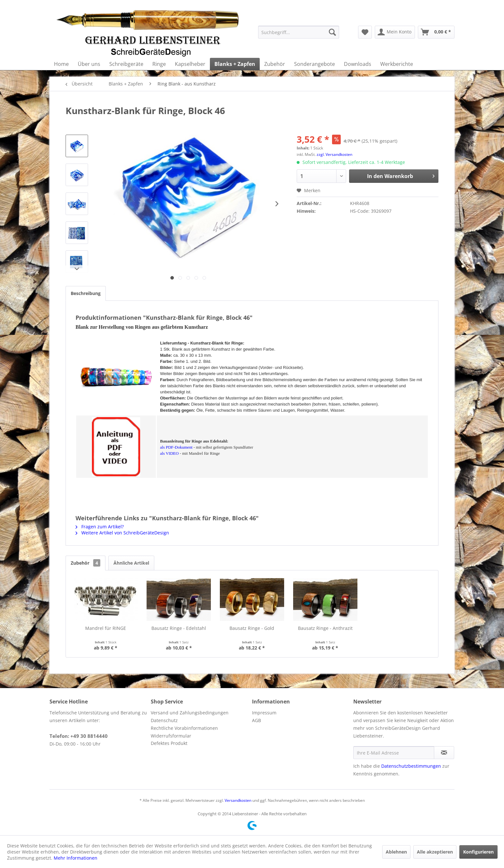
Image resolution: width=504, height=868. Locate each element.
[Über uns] (89, 64)
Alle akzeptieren (435, 852)
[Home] (61, 64)
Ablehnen (396, 852)
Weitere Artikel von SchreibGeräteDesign (122, 533)
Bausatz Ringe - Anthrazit (325, 628)
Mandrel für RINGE (106, 628)
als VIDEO (169, 453)
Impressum (264, 713)
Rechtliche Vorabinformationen (184, 728)
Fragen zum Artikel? (100, 527)
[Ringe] (159, 64)
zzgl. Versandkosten (334, 154)
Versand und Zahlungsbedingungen (190, 713)
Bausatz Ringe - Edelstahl (179, 628)
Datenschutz (164, 720)
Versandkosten (238, 800)
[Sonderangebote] (315, 64)
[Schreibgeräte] (126, 64)
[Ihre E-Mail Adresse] (394, 753)
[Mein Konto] (395, 32)
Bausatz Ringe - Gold (252, 628)
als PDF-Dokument (176, 447)
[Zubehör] (275, 64)
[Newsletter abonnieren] (444, 753)
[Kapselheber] (190, 64)
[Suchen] (332, 32)
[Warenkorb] (436, 32)
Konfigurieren (478, 852)
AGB (256, 720)
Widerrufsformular (171, 736)
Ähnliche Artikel (131, 563)
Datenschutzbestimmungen (411, 766)
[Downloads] (358, 64)
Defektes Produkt (169, 743)
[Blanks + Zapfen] (235, 64)
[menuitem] (299, 32)
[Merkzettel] (365, 32)
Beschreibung (86, 293)
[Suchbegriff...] (299, 32)
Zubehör (85, 563)
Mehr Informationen (76, 858)
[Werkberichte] (397, 64)
